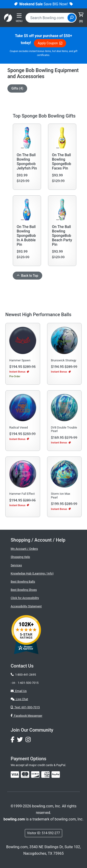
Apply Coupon (50, 43)
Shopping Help (20, 557)
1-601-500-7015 (28, 683)
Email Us (19, 691)
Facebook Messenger (26, 716)
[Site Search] (72, 18)
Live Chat (19, 699)
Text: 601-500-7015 (25, 707)
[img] (56, 775)
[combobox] (47, 18)
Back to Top (27, 276)
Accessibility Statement (26, 606)
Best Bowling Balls (23, 582)
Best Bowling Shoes (24, 590)
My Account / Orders (24, 549)
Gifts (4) (17, 88)
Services (16, 565)
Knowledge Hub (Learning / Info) (32, 573)
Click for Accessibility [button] (25, 598)
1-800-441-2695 (23, 675)
